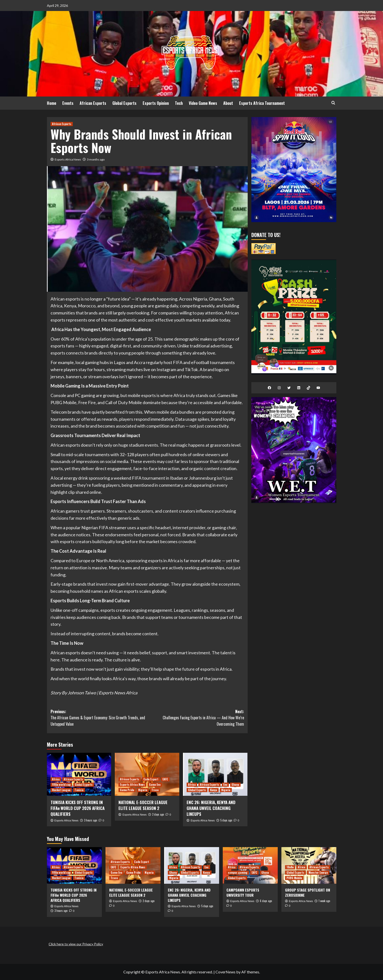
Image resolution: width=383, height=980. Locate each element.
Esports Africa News (68, 159)
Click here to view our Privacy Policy (76, 944)
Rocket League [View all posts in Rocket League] (61, 790)
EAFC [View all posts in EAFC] (165, 779)
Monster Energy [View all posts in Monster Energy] (318, 872)
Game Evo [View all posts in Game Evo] (155, 785)
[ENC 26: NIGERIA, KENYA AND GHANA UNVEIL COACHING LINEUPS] (215, 774)
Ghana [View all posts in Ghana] (235, 785)
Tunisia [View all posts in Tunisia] (79, 790)
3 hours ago (90, 820)
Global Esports (124, 103)
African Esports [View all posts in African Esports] (62, 124)
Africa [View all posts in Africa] (56, 779)
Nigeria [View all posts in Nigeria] (143, 790)
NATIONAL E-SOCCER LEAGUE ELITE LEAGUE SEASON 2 (143, 805)
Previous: (99, 718)
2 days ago (158, 814)
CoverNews (225, 972)
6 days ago (266, 901)
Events (68, 103)
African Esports (93, 103)
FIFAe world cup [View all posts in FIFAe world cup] (61, 785)
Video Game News (203, 103)
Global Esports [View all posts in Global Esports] (84, 785)
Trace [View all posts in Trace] (155, 790)
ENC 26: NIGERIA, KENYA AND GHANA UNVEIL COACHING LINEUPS (211, 808)
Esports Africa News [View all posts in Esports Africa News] (132, 785)
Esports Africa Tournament (262, 103)
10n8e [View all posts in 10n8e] (290, 867)
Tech (179, 103)
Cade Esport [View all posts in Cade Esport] (151, 779)
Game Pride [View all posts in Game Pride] (127, 790)
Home (52, 103)
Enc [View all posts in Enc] (225, 785)
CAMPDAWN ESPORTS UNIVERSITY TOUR (243, 892)
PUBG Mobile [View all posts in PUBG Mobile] (294, 878)
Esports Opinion (156, 103)
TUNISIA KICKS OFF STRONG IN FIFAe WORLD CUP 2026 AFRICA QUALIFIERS (78, 808)
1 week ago (324, 901)
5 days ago (226, 820)
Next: (196, 718)
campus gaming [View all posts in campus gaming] (238, 872)
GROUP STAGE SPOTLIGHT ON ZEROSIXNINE (308, 892)
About (228, 103)
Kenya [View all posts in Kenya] (214, 790)
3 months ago (96, 159)
